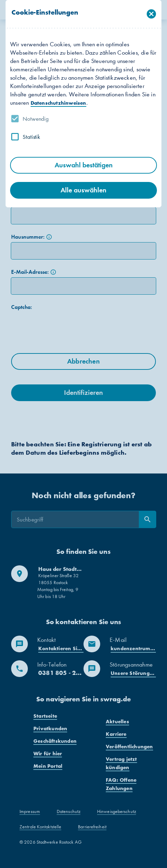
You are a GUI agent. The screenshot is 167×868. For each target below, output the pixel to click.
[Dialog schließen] (151, 14)
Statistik (31, 137)
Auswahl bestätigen (84, 165)
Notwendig (36, 119)
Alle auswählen (83, 190)
